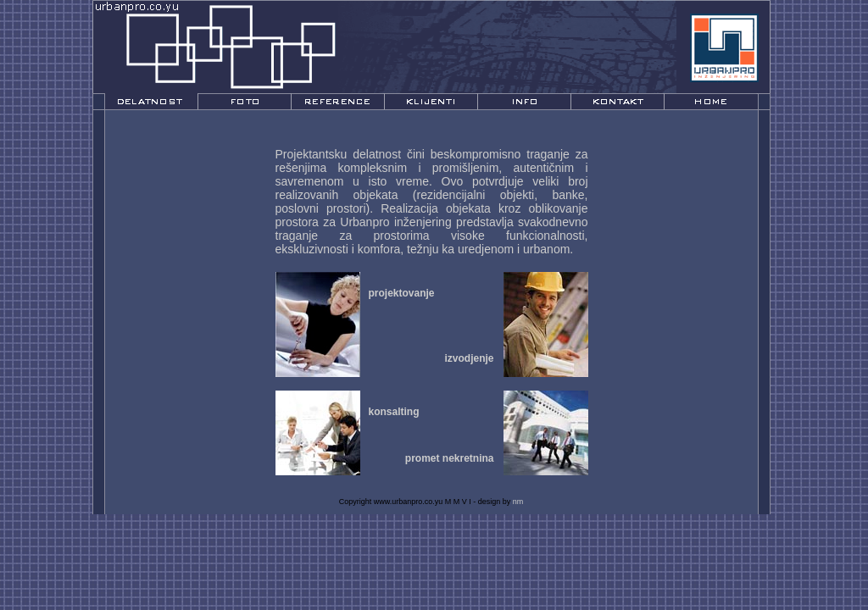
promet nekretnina (450, 458)
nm (518, 502)
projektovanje (402, 293)
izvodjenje (469, 358)
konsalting (394, 412)
